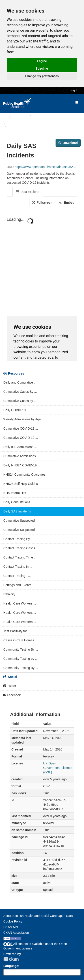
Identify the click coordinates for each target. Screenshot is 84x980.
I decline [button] (42, 68)
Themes (20, 117)
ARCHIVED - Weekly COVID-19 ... (39, 122)
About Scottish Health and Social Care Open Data (38, 916)
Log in (74, 90)
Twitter (10, 686)
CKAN (11, 959)
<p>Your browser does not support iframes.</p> (42, 288)
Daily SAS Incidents (27, 128)
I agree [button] (42, 61)
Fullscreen (42, 203)
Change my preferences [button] (42, 76)
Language (11, 966)
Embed (67, 203)
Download (68, 143)
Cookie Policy (13, 921)
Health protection (48, 117)
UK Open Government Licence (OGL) (58, 768)
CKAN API (11, 927)
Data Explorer (28, 192)
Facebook (12, 695)
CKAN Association (16, 933)
